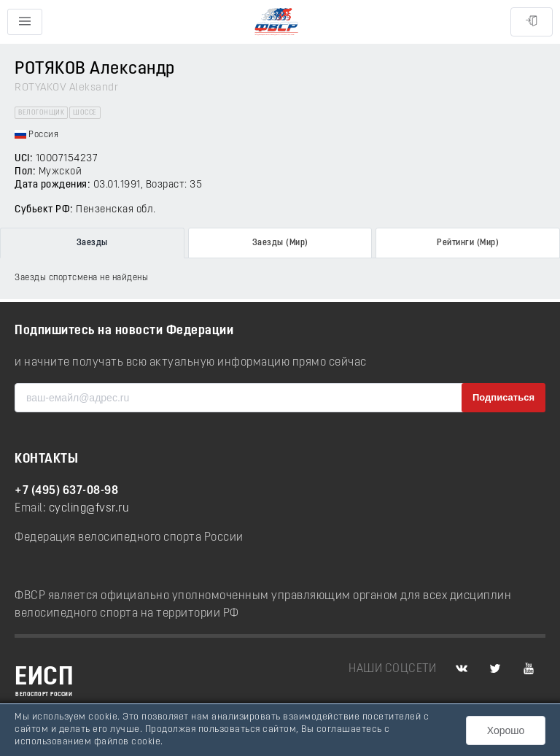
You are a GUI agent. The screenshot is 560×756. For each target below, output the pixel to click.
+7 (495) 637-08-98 (66, 491)
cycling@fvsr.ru (89, 509)
